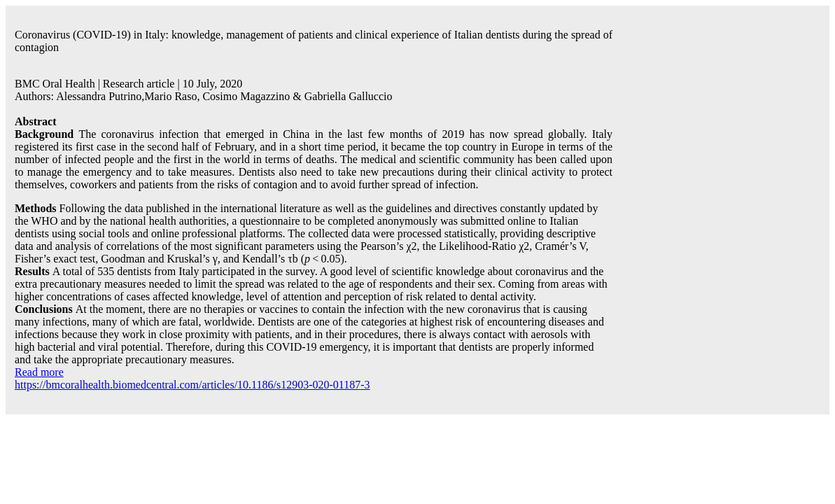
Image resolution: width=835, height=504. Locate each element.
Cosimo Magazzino (246, 96)
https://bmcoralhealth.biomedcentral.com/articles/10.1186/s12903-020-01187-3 (192, 385)
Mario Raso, (173, 96)
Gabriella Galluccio (349, 96)
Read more (39, 372)
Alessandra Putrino (99, 96)
